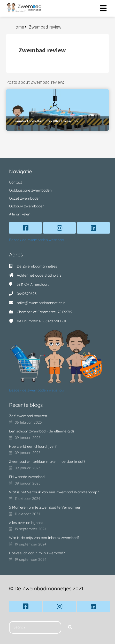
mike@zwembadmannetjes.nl (41, 303)
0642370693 (27, 294)
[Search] (70, 627)
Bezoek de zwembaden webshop (36, 240)
